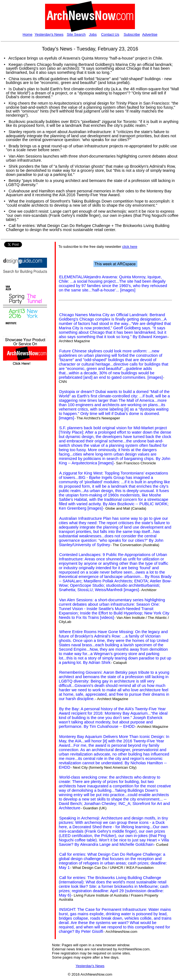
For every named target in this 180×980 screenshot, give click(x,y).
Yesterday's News (49, 34)
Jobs (93, 34)
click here (130, 247)
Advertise (150, 34)
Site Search (76, 34)
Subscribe (132, 34)
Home (27, 34)
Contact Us (110, 34)
